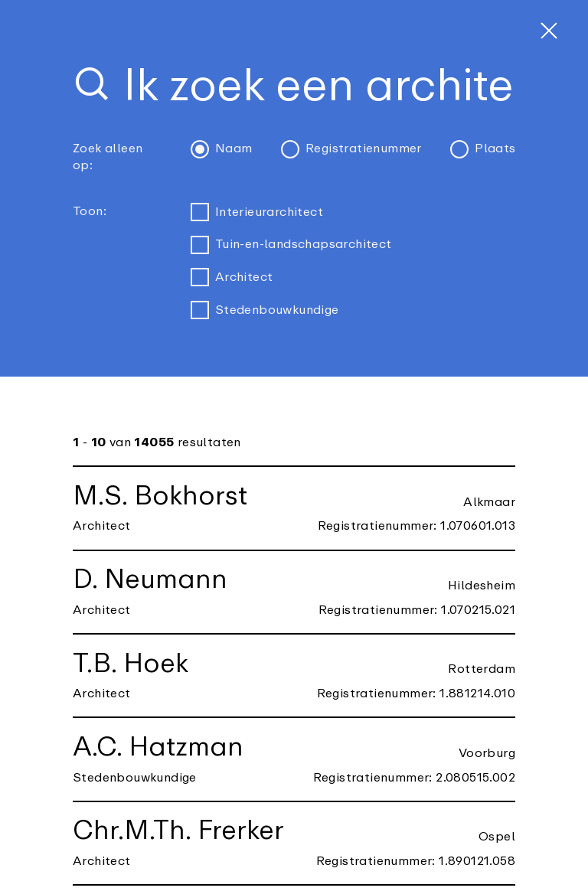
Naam (222, 149)
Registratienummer (351, 149)
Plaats (483, 149)
